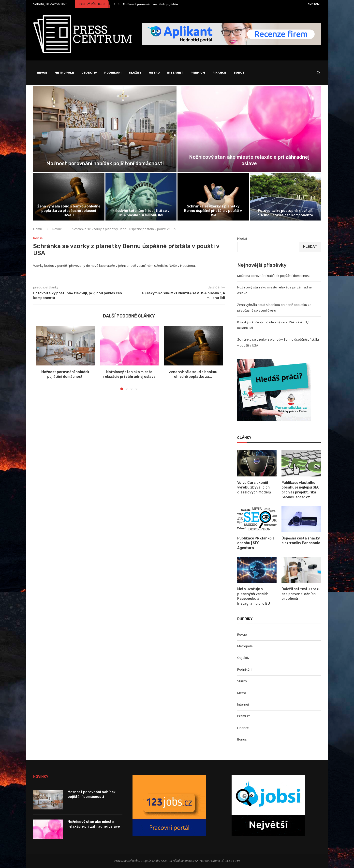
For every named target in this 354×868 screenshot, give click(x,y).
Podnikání (113, 73)
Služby (135, 73)
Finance (219, 73)
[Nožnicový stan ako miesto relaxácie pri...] (249, 129)
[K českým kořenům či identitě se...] (141, 197)
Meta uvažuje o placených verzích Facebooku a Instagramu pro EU (254, 596)
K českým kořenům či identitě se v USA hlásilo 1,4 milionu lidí (141, 213)
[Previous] (114, 4)
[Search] (318, 73)
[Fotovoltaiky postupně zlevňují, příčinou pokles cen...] (285, 197)
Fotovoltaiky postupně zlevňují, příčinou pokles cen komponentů (285, 213)
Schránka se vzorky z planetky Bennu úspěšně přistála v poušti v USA (213, 211)
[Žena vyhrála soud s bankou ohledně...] (69, 197)
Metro (154, 73)
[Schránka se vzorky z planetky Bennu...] (213, 197)
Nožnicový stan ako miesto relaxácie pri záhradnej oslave (94, 824)
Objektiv (89, 73)
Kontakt (314, 4)
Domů (38, 229)
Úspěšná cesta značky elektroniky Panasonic (301, 541)
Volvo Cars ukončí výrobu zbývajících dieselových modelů (254, 488)
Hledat (242, 238)
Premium (198, 73)
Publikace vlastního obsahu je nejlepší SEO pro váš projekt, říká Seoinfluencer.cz (301, 490)
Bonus (239, 73)
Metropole (64, 73)
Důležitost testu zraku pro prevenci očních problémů (301, 594)
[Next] (119, 4)
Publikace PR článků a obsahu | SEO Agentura (256, 543)
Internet (175, 73)
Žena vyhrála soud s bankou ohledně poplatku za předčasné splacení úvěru (69, 211)
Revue (42, 73)
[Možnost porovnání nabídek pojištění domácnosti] (105, 129)
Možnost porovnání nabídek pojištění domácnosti (160, 4)
